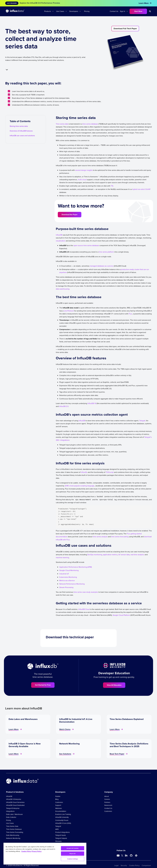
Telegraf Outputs (61, 838)
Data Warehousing (13, 835)
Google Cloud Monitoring (69, 570)
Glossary (58, 841)
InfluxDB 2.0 (64, 406)
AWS (57, 829)
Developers (74, 11)
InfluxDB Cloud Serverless (15, 802)
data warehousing (63, 289)
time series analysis (100, 537)
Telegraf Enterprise (13, 808)
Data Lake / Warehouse (14, 814)
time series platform (106, 252)
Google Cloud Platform (121, 615)
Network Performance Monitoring (72, 584)
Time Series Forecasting (15, 832)
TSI (112, 186)
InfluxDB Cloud (84, 609)
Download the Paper (70, 215)
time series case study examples (86, 592)
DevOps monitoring (95, 555)
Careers (107, 799)
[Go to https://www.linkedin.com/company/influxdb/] (126, 855)
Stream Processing (66, 587)
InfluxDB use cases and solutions (22, 136)
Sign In (123, 11)
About (107, 796)
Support (58, 805)
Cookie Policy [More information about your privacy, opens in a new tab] (26, 851)
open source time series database (86, 245)
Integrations (10, 811)
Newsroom (108, 805)
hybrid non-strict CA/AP (141, 189)
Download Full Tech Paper (125, 29)
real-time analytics (137, 555)
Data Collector (11, 817)
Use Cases (60, 11)
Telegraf (142, 421)
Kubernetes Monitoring (68, 577)
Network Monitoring (13, 838)
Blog (57, 799)
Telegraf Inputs (61, 835)
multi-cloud (82, 180)
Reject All (73, 854)
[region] (45, 854)
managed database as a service (102, 266)
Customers (59, 802)
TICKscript (110, 472)
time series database (90, 124)
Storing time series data (19, 126)
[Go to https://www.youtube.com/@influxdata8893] (118, 856)
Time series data (62, 124)
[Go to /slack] (136, 856)
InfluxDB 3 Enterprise (14, 799)
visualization (61, 241)
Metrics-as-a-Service (67, 581)
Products (48, 11)
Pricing (87, 11)
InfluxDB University (62, 817)
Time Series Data (12, 826)
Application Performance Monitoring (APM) (76, 567)
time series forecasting (120, 537)
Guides (58, 796)
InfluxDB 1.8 (92, 403)
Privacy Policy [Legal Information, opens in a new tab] (37, 851)
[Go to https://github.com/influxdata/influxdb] (131, 856)
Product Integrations (62, 832)
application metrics (110, 555)
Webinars (59, 808)
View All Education (114, 685)
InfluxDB (59, 235)
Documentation (61, 811)
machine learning (62, 558)
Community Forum (62, 820)
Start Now (138, 11)
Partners (107, 802)
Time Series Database (14, 829)
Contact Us (114, 11)
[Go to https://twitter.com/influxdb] (122, 856)
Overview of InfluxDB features (21, 131)
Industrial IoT (64, 574)
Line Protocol (69, 311)
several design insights (84, 170)
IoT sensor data (124, 555)
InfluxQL (84, 472)
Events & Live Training (63, 814)
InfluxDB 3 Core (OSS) (63, 823)
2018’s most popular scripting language (79, 486)
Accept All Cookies (73, 848)
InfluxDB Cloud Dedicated (15, 805)
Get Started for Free (43, 685)
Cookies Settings (73, 859)
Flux (130, 314)
